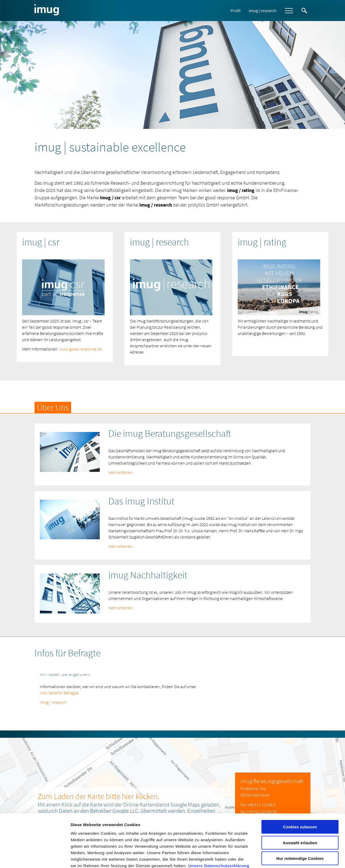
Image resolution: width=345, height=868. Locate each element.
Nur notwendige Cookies (300, 822)
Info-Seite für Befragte (59, 692)
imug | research (263, 11)
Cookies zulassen (300, 790)
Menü (289, 11)
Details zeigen (287, 857)
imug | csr (41, 242)
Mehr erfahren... (122, 472)
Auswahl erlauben (300, 806)
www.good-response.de (81, 349)
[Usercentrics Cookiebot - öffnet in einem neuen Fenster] (35, 857)
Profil (235, 11)
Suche (304, 11)
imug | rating (262, 242)
